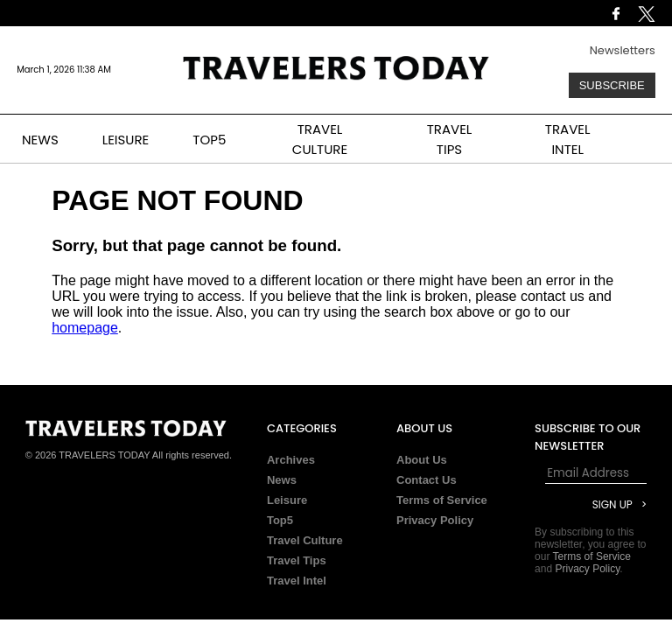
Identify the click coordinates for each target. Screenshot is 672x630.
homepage (85, 328)
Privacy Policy (435, 520)
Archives (291, 460)
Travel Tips (297, 560)
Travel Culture (305, 540)
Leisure (287, 500)
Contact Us (427, 480)
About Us (422, 460)
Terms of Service (442, 500)
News (282, 480)
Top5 (280, 520)
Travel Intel (297, 581)
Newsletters (623, 50)
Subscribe (612, 85)
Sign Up (612, 504)
